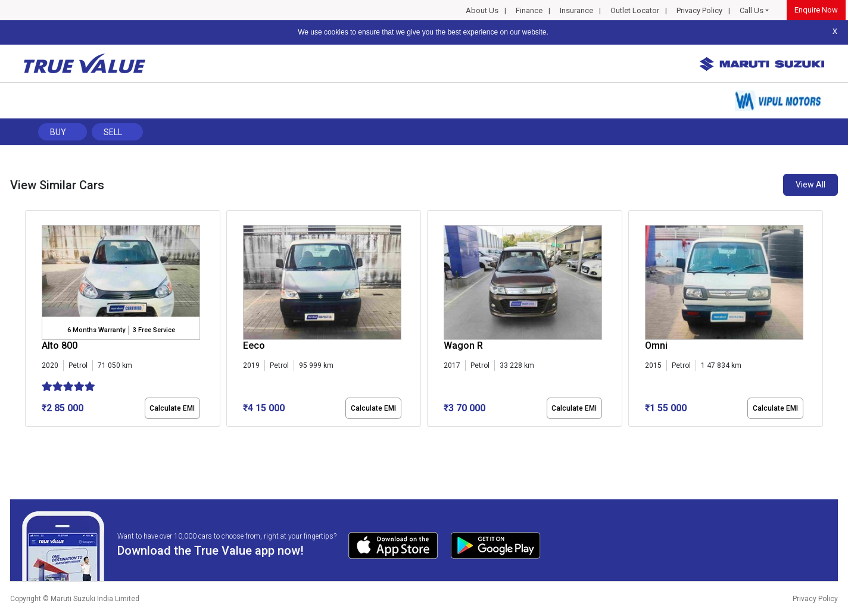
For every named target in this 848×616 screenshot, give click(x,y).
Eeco (254, 345)
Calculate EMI (172, 408)
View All (810, 185)
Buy (58, 132)
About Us (482, 10)
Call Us (752, 10)
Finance (529, 10)
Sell (113, 132)
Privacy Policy (699, 10)
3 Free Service (154, 330)
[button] (29, 437)
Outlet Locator (635, 10)
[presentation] (31, 321)
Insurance (576, 10)
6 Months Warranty (96, 330)
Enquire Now (816, 10)
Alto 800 (60, 345)
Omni (656, 345)
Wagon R (463, 345)
